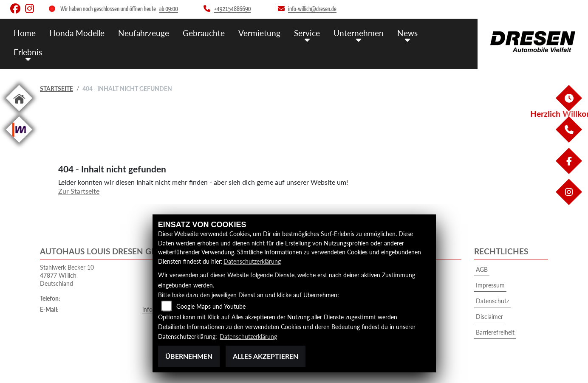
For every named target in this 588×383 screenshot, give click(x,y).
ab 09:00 (169, 9)
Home (25, 33)
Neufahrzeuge (144, 33)
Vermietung (259, 33)
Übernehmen (189, 356)
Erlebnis (28, 52)
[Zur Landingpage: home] (19, 113)
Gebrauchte (204, 33)
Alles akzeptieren (266, 356)
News (407, 33)
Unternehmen (359, 33)
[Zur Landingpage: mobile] (19, 144)
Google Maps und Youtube (211, 306)
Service (307, 33)
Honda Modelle (77, 33)
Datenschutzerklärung (252, 261)
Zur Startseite (79, 191)
